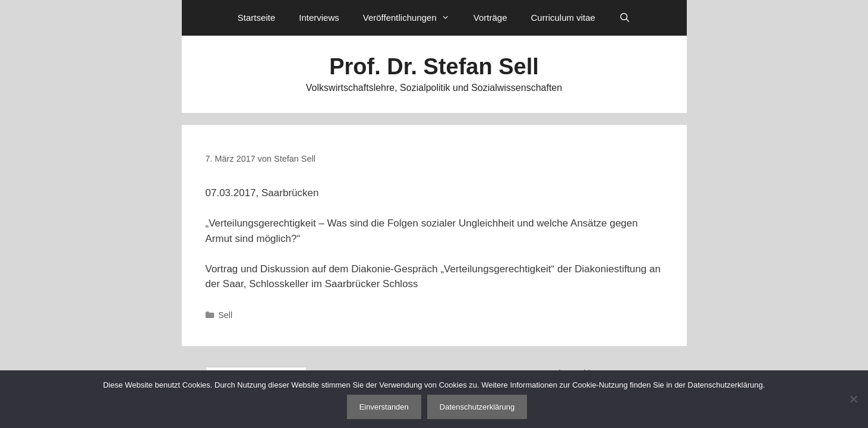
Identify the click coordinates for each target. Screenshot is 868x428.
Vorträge (490, 18)
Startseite (256, 18)
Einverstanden (384, 407)
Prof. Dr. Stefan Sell (434, 67)
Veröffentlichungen (412, 18)
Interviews (319, 18)
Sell (225, 315)
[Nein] (853, 399)
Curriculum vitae (563, 18)
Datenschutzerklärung (477, 407)
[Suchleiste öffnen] (625, 18)
